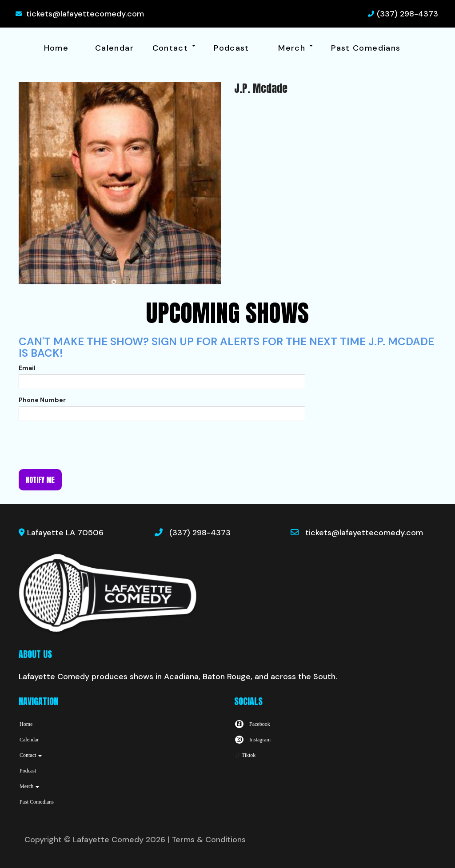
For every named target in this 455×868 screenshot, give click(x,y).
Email (27, 368)
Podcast (231, 48)
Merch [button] (295, 48)
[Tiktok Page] (245, 755)
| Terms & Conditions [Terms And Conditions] (207, 840)
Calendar (114, 48)
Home (56, 48)
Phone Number (42, 400)
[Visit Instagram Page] (252, 740)
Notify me (40, 480)
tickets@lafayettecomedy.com (85, 14)
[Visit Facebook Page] (252, 724)
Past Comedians (366, 48)
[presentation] (86, 445)
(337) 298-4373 (407, 14)
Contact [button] (174, 48)
